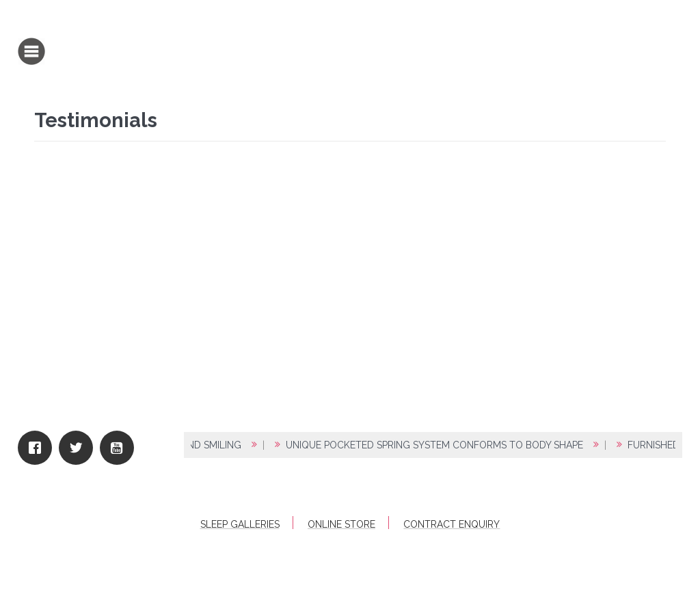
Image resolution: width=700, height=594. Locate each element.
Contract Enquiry (452, 524)
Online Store (341, 524)
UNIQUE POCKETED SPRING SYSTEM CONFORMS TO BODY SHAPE (439, 445)
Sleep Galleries (240, 524)
